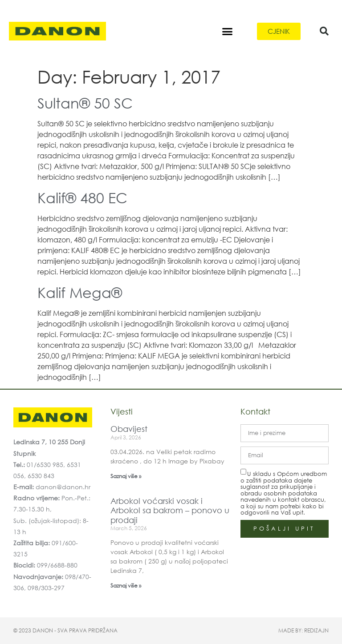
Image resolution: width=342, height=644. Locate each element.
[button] (228, 31)
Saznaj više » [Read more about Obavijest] (126, 476)
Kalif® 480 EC (82, 197)
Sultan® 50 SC (85, 103)
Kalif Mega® (80, 292)
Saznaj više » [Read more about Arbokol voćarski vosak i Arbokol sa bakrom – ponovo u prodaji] (126, 586)
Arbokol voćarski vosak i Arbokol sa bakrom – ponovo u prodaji (170, 510)
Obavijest (129, 429)
